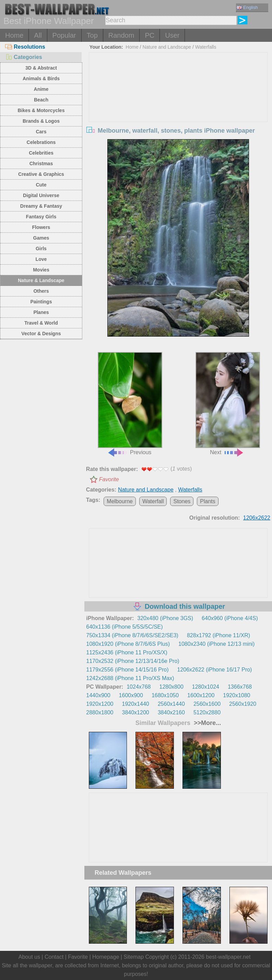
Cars (41, 132)
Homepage (106, 957)
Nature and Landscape (167, 47)
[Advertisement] (178, 104)
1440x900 (98, 695)
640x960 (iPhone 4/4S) (230, 618)
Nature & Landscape (41, 280)
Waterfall (153, 501)
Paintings (41, 302)
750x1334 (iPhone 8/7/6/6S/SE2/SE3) (132, 635)
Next (228, 404)
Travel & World (41, 323)
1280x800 (171, 687)
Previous (130, 404)
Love (41, 259)
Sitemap (134, 957)
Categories (24, 57)
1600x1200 (201, 695)
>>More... (206, 723)
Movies (41, 270)
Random (121, 35)
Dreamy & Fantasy (41, 206)
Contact (54, 957)
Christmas (41, 164)
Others (41, 291)
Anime (41, 89)
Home (14, 35)
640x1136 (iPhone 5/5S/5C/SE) (124, 627)
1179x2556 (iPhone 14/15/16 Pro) (127, 670)
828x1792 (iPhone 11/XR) (218, 635)
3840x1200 (136, 712)
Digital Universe (41, 195)
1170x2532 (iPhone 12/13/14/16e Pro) (133, 661)
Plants (208, 501)
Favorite (109, 479)
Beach (41, 100)
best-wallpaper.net (228, 957)
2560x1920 (243, 704)
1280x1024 (206, 687)
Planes (41, 312)
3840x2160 (171, 712)
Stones (182, 501)
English (247, 7)
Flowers (41, 227)
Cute (41, 185)
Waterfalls (206, 47)
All (38, 35)
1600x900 (131, 695)
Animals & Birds (41, 78)
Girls (41, 249)
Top (92, 35)
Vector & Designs (41, 334)
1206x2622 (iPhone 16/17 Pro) (215, 670)
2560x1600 (207, 704)
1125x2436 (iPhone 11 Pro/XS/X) (127, 652)
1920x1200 (100, 704)
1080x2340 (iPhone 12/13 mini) (216, 644)
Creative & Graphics (41, 174)
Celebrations (41, 142)
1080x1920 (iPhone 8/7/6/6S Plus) (128, 644)
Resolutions (25, 47)
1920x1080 (236, 695)
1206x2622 (257, 518)
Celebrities (41, 153)
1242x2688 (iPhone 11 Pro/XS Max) (130, 678)
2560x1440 (171, 704)
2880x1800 (100, 712)
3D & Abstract (41, 68)
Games (41, 238)
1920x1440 (136, 704)
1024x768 (139, 687)
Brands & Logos (41, 121)
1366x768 (240, 687)
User (172, 35)
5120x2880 (207, 712)
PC (150, 35)
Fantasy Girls (41, 217)
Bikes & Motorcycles (41, 110)
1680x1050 (165, 695)
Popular (64, 35)
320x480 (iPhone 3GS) (165, 618)
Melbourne (120, 501)
